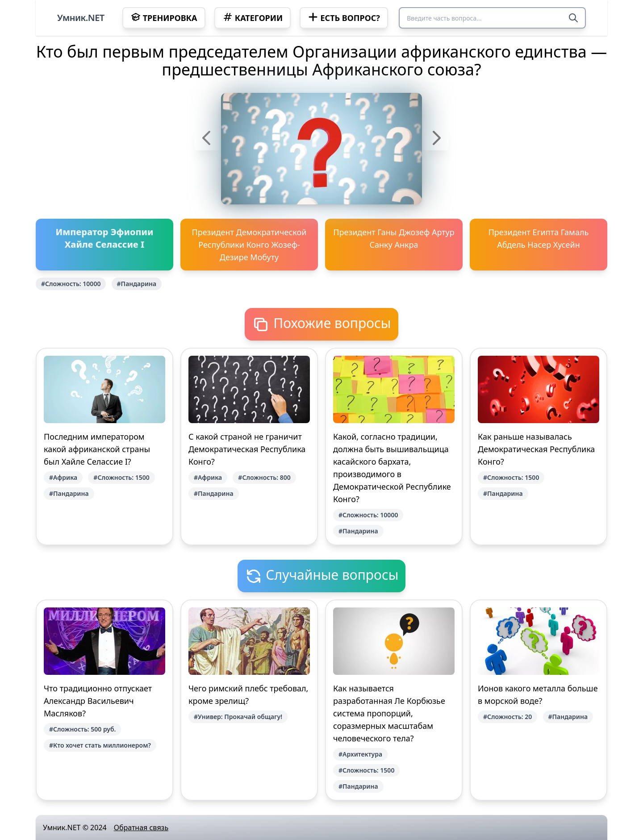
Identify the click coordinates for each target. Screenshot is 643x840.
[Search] (573, 18)
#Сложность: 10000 (71, 284)
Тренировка (164, 17)
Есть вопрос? (344, 17)
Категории (253, 17)
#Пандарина (137, 284)
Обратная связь (141, 828)
